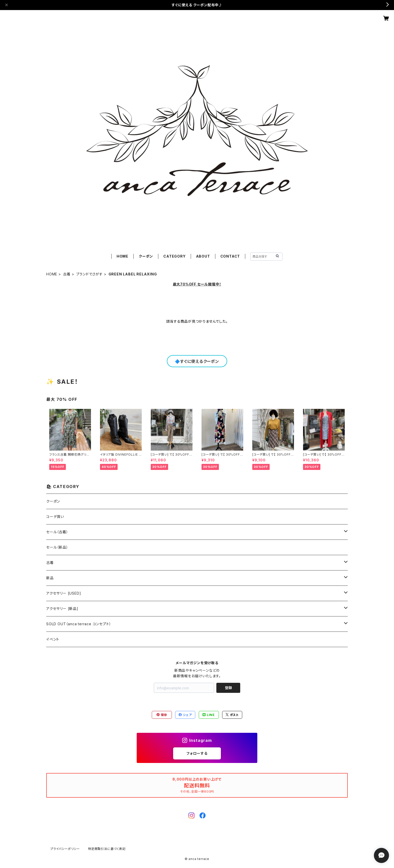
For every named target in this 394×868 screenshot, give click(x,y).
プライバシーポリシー (65, 849)
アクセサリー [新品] (62, 609)
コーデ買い (55, 517)
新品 (50, 578)
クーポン (146, 256)
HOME (122, 256)
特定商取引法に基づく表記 (107, 849)
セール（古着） (57, 532)
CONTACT (230, 256)
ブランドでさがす (89, 274)
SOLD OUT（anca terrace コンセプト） (79, 624)
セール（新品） (57, 547)
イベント (53, 639)
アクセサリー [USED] (64, 593)
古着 (67, 274)
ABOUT (203, 256)
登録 (228, 688)
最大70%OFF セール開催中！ (197, 284)
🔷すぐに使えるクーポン (197, 361)
